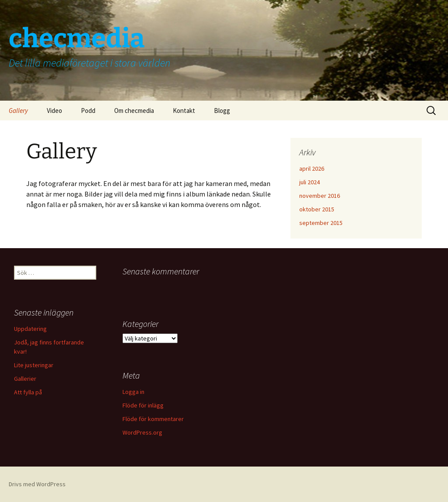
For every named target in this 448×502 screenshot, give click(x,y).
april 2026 (312, 169)
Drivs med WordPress (37, 484)
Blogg (222, 111)
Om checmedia (134, 111)
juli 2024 (310, 182)
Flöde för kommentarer (153, 419)
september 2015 (321, 223)
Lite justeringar (34, 365)
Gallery (18, 111)
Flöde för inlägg (143, 405)
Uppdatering (30, 329)
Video (54, 111)
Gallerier (25, 379)
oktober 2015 (317, 209)
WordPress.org (142, 432)
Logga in (133, 392)
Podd (88, 111)
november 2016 (320, 196)
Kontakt (184, 111)
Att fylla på (28, 392)
